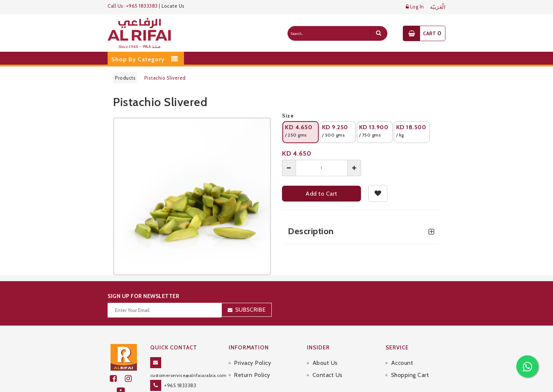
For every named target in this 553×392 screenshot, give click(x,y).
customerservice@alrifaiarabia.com (188, 375)
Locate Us (173, 6)
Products (125, 78)
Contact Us (328, 375)
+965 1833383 (180, 385)
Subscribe (250, 310)
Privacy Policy (252, 363)
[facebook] (117, 379)
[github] (131, 379)
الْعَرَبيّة (438, 7)
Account (402, 363)
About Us (325, 363)
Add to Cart (321, 194)
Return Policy (252, 375)
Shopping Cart (410, 375)
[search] (379, 33)
